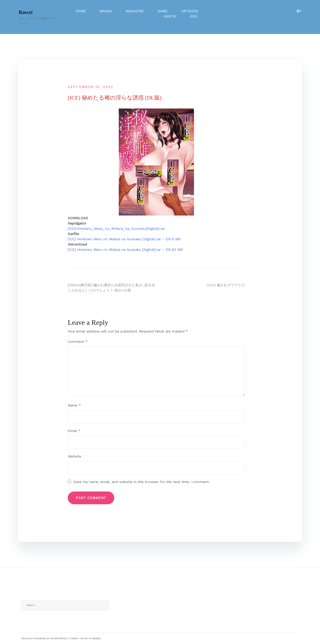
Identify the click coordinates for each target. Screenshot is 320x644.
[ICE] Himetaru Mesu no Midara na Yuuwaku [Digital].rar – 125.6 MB (124, 239)
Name (74, 405)
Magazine (135, 11)
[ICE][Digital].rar (116, 228)
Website (74, 456)
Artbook (190, 11)
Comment (78, 341)
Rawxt (26, 12)
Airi (82, 638)
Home (81, 11)
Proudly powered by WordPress (44, 638)
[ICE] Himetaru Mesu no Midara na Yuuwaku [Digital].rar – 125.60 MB (125, 249)
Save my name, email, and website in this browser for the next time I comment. (142, 482)
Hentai (170, 16)
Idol (194, 16)
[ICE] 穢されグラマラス (226, 285)
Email (74, 431)
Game (162, 11)
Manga (106, 11)
